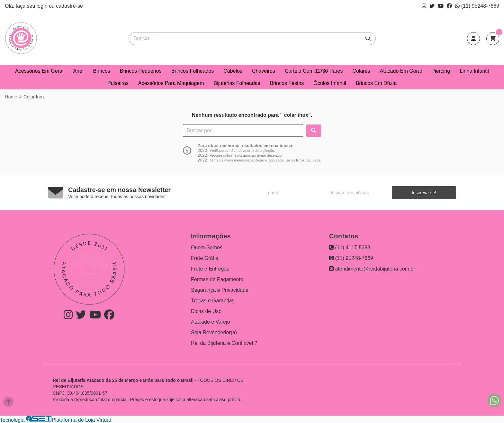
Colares (361, 71)
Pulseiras (118, 83)
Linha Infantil (474, 71)
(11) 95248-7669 (477, 6)
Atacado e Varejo (211, 322)
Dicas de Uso (206, 311)
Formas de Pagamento (217, 279)
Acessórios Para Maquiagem (171, 83)
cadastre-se (69, 6)
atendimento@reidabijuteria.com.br (372, 269)
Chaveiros (264, 71)
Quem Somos (207, 248)
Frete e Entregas (210, 269)
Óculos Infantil (330, 83)
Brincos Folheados (193, 71)
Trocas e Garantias (213, 301)
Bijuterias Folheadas (237, 83)
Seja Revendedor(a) (214, 332)
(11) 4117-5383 (350, 248)
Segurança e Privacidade (220, 290)
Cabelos (233, 71)
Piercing (441, 71)
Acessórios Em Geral (39, 71)
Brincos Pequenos (141, 71)
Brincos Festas (287, 83)
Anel (78, 71)
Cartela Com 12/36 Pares (314, 71)
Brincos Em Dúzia (376, 83)
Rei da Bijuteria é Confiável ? (224, 343)
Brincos (101, 71)
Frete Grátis (204, 258)
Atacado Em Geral (401, 71)
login (43, 6)
